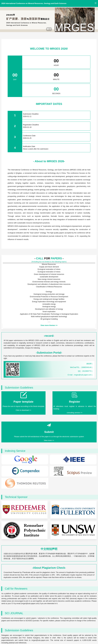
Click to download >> (23, 410)
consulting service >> (75, 413)
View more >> (49, 440)
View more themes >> (49, 325)
